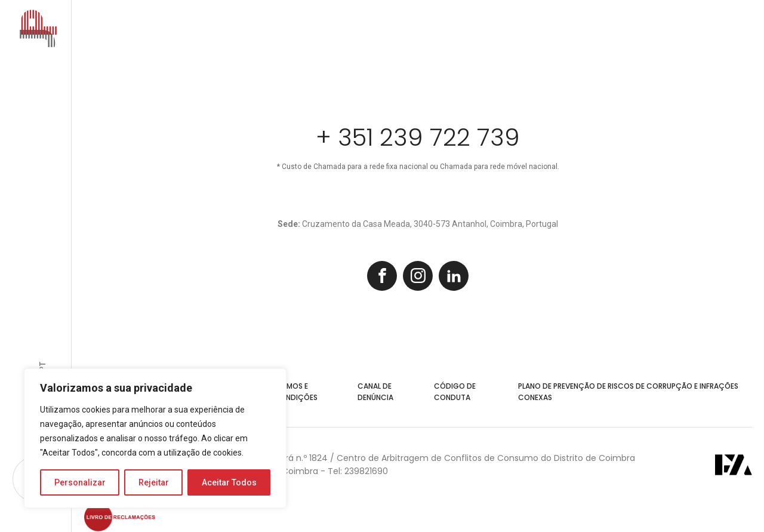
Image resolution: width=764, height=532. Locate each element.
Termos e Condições (296, 392)
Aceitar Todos (229, 482)
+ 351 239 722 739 (418, 137)
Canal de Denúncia (375, 392)
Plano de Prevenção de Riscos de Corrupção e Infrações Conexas (628, 392)
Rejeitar (154, 482)
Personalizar (80, 482)
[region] (155, 438)
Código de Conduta (455, 392)
